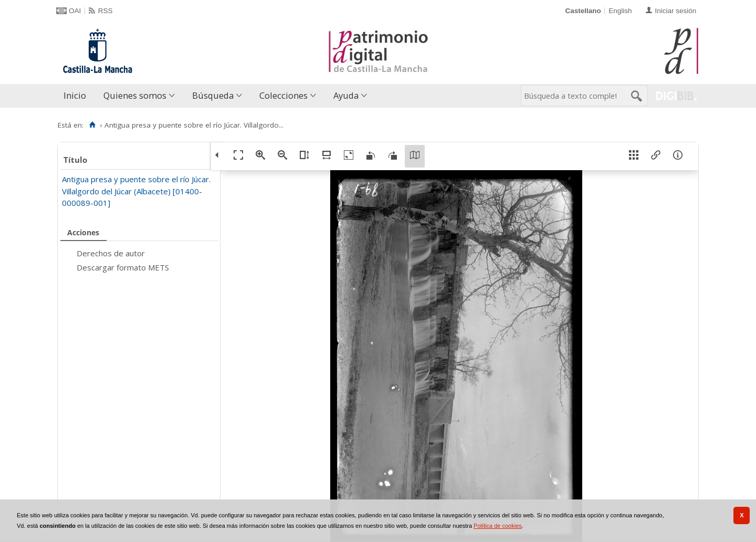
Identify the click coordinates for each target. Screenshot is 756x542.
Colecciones (283, 95)
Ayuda (346, 95)
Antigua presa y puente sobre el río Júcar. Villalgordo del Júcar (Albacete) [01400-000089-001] (136, 191)
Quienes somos (135, 95)
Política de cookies (498, 526)
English (620, 11)
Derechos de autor (111, 253)
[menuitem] (77, 96)
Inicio (75, 95)
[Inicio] (92, 125)
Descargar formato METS (123, 267)
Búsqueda (213, 95)
